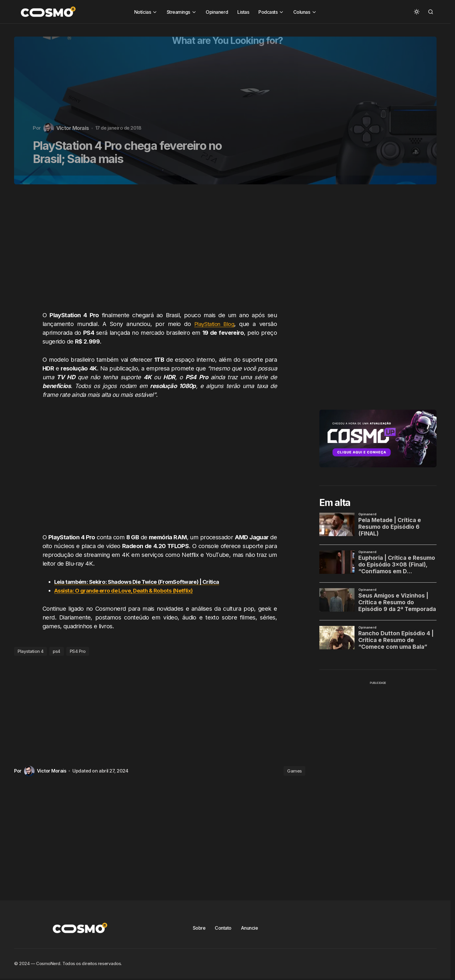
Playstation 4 (30, 651)
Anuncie (249, 928)
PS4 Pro (78, 651)
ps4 (57, 651)
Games (294, 771)
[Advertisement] (162, 251)
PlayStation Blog (213, 324)
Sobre (199, 928)
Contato (223, 928)
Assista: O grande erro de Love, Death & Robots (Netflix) (131, 591)
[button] (417, 12)
